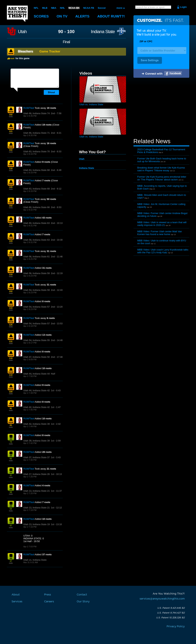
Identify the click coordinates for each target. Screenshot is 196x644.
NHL (62, 8)
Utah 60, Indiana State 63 (37, 223)
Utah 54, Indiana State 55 (37, 340)
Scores (41, 16)
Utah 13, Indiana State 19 (37, 524)
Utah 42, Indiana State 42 (37, 407)
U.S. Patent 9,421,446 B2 (171, 608)
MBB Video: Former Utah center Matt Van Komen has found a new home (160, 233)
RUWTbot (29, 108)
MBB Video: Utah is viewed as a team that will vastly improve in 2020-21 (162, 224)
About (111, 16)
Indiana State (103, 32)
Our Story (83, 602)
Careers (49, 602)
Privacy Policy (176, 627)
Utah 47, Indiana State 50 (37, 357)
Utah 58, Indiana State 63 (37, 240)
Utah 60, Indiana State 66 (37, 207)
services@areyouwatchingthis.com (162, 599)
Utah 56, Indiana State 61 (37, 257)
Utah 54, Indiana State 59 (37, 290)
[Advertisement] (161, 108)
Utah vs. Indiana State (35, 560)
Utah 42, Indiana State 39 (37, 424)
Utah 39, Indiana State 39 (37, 441)
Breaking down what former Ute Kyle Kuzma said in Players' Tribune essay (161, 169)
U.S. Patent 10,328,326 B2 (170, 618)
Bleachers (26, 51)
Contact (82, 595)
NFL (36, 8)
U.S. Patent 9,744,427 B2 (171, 613)
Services (17, 602)
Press (48, 595)
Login (183, 7)
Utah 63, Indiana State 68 (37, 170)
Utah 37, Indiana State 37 (37, 457)
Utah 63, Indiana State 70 (37, 152)
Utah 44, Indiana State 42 (37, 391)
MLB (45, 8)
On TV (62, 16)
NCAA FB (89, 8)
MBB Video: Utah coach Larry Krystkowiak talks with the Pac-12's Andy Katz (163, 251)
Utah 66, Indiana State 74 (37, 113)
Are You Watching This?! (17, 14)
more (119, 8)
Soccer (102, 8)
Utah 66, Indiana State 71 (37, 133)
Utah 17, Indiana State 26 (37, 474)
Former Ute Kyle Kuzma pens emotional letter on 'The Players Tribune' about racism (162, 178)
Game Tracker (50, 51)
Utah (22, 32)
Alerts (82, 16)
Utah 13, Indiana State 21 (37, 491)
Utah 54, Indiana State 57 (37, 307)
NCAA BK (74, 8)
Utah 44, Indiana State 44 (37, 374)
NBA (54, 8)
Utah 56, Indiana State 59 (37, 273)
